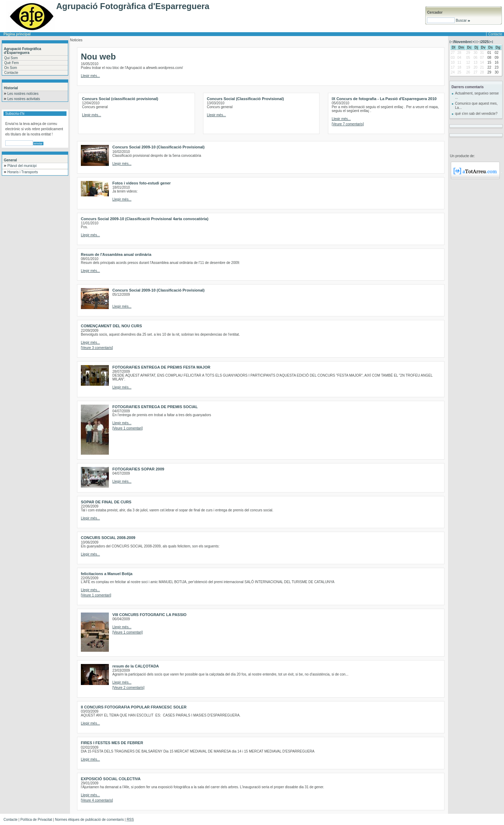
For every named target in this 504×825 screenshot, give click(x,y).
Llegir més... (90, 76)
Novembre (463, 42)
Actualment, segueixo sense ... (477, 95)
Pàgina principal (17, 34)
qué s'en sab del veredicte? (476, 114)
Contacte (495, 34)
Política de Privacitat (36, 820)
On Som (11, 68)
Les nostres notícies (23, 94)
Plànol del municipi (22, 166)
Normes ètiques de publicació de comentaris (89, 820)
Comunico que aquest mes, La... (476, 106)
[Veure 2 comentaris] (128, 688)
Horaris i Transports (23, 172)
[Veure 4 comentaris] (97, 800)
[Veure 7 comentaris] (348, 124)
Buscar (463, 20)
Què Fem (12, 63)
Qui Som (11, 58)
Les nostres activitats (24, 99)
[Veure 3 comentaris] (97, 348)
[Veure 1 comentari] (128, 428)
